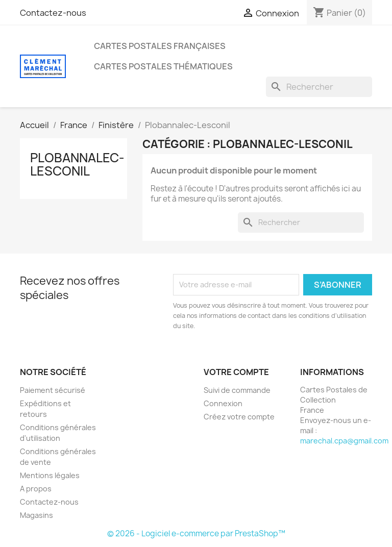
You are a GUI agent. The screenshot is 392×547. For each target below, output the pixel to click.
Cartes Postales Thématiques (163, 66)
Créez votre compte (239, 417)
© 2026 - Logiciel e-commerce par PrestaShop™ (196, 533)
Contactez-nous (53, 13)
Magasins (36, 515)
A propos (36, 489)
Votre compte (236, 372)
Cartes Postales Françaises (160, 46)
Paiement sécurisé (53, 390)
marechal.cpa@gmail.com (344, 441)
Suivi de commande (237, 390)
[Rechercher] (319, 87)
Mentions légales (50, 475)
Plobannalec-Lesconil (77, 164)
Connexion (223, 403)
